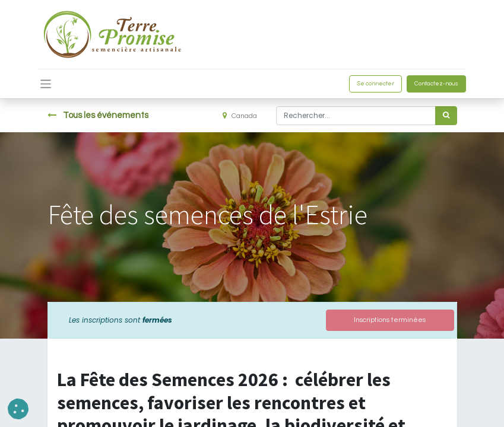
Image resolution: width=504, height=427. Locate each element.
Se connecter (375, 84)
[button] (18, 409)
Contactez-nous (436, 84)
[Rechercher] (446, 116)
